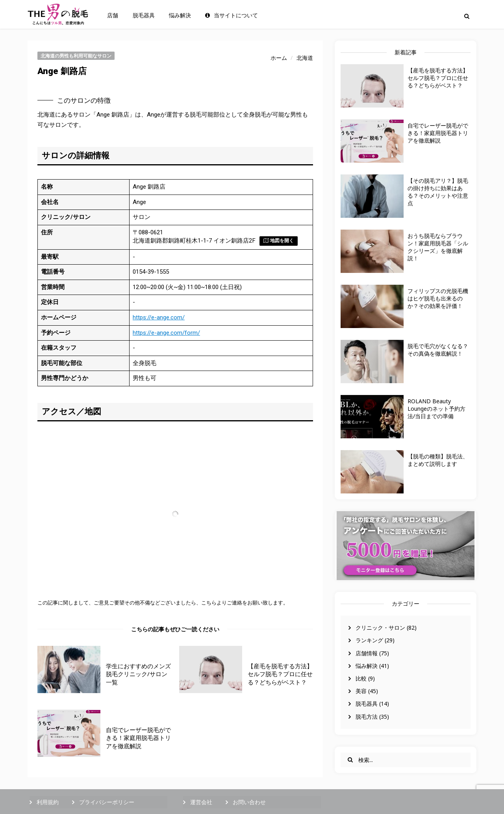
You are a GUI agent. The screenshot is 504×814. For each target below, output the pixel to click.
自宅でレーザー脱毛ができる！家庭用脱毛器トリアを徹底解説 (438, 133)
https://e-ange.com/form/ (166, 333)
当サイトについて (232, 15)
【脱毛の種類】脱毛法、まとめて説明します (438, 460)
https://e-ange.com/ (159, 317)
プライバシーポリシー (107, 802)
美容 (361, 691)
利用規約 (48, 802)
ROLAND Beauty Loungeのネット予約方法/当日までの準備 (436, 409)
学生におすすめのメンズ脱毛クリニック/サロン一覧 (138, 674)
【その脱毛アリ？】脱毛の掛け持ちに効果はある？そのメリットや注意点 (438, 192)
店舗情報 (367, 653)
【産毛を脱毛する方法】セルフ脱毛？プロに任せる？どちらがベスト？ (438, 78)
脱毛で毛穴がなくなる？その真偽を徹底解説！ (438, 350)
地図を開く (279, 241)
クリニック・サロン (380, 628)
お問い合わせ (249, 802)
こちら (209, 603)
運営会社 (201, 802)
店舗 (113, 15)
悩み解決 (180, 15)
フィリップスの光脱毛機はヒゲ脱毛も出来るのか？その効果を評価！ (438, 298)
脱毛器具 (144, 15)
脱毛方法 (367, 717)
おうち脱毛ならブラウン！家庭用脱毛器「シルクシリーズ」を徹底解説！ (438, 247)
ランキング (369, 640)
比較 (361, 678)
